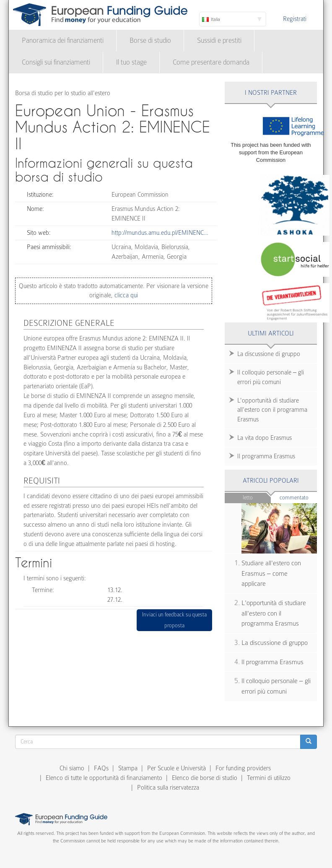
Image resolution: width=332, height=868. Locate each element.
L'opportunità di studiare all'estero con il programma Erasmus (272, 410)
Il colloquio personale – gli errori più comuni (271, 377)
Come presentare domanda (211, 62)
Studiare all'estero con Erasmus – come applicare (271, 573)
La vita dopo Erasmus (265, 438)
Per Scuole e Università (176, 768)
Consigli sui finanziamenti (56, 62)
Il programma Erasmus (266, 456)
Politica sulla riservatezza (168, 787)
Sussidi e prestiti (219, 40)
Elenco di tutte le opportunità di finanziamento (104, 778)
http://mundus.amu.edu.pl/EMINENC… (160, 233)
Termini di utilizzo (269, 778)
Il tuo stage (131, 62)
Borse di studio (150, 40)
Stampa (128, 768)
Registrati (295, 19)
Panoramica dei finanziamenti (63, 40)
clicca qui (125, 295)
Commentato (298, 497)
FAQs (101, 768)
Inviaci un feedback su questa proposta (174, 620)
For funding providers (243, 768)
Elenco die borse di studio (205, 778)
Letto (248, 498)
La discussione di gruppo (269, 354)
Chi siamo (72, 768)
